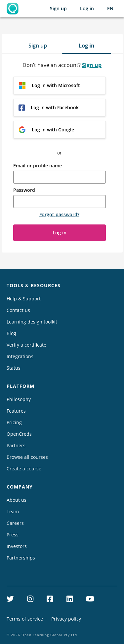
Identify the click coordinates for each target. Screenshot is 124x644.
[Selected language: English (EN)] (110, 9)
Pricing (14, 422)
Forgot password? (59, 214)
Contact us (18, 310)
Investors (17, 546)
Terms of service (25, 619)
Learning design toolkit (32, 322)
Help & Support (24, 299)
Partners (16, 445)
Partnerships (21, 558)
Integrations (20, 356)
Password (24, 190)
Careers (15, 523)
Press (13, 535)
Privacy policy (66, 619)
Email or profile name (38, 166)
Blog (11, 333)
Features (16, 411)
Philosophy (19, 399)
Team (13, 511)
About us (17, 500)
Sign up (58, 8)
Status (14, 368)
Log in (87, 8)
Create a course (24, 469)
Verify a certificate (26, 345)
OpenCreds (19, 434)
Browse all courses (27, 457)
